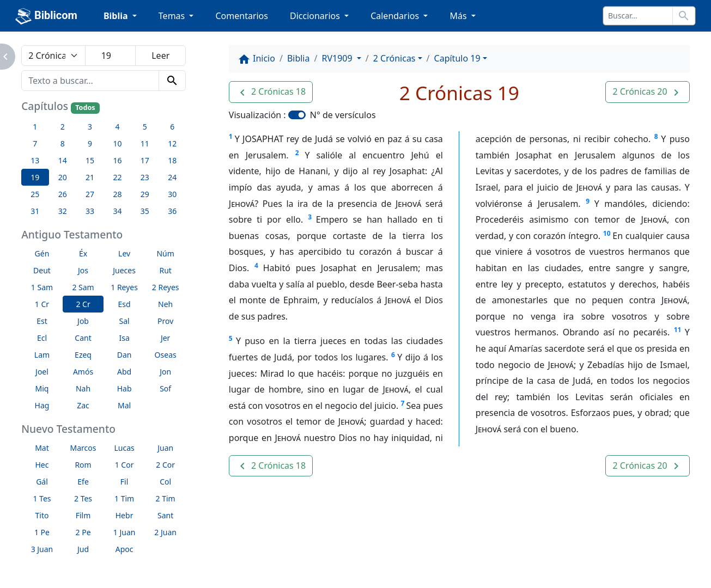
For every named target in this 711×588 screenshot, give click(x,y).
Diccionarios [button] (316, 16)
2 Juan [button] (165, 532)
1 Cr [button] (42, 304)
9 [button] (90, 143)
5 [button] (145, 127)
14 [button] (63, 160)
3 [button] (90, 127)
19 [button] (35, 177)
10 (607, 233)
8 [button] (63, 143)
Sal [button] (124, 321)
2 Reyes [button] (166, 287)
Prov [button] (165, 321)
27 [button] (90, 194)
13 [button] (35, 160)
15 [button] (90, 160)
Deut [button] (42, 270)
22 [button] (117, 177)
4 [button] (117, 127)
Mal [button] (124, 405)
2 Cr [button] (83, 304)
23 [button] (145, 177)
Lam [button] (42, 355)
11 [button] (145, 143)
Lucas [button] (124, 448)
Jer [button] (166, 338)
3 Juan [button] (42, 549)
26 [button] (63, 194)
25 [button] (35, 194)
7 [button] (35, 143)
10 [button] (117, 143)
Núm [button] (165, 253)
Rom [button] (83, 465)
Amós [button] (83, 372)
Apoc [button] (124, 549)
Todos (85, 108)
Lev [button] (124, 253)
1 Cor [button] (124, 465)
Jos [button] (83, 270)
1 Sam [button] (42, 287)
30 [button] (172, 194)
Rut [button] (165, 270)
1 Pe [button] (42, 532)
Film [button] (83, 515)
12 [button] (172, 143)
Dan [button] (124, 355)
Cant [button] (83, 338)
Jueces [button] (124, 270)
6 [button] (172, 127)
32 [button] (63, 211)
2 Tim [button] (166, 498)
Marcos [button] (83, 448)
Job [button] (83, 321)
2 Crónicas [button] (394, 58)
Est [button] (42, 321)
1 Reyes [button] (124, 287)
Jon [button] (165, 372)
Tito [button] (42, 515)
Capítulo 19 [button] (457, 58)
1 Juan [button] (124, 532)
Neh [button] (165, 304)
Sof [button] (165, 388)
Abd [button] (124, 372)
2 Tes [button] (83, 498)
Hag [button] (42, 405)
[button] (271, 92)
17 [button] (145, 160)
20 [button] (63, 177)
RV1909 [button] (338, 58)
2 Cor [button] (165, 465)
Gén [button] (42, 253)
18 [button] (172, 160)
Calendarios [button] (396, 16)
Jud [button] (83, 549)
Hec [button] (42, 465)
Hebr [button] (124, 515)
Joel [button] (42, 372)
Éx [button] (83, 253)
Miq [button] (42, 388)
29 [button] (145, 194)
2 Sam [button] (83, 287)
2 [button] (63, 127)
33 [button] (90, 211)
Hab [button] (124, 388)
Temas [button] (173, 16)
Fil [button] (124, 482)
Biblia (299, 58)
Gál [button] (42, 482)
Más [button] (459, 16)
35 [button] (145, 211)
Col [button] (165, 482)
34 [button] (117, 211)
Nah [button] (83, 388)
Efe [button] (83, 482)
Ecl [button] (42, 338)
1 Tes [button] (42, 498)
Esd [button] (124, 304)
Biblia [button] (117, 16)
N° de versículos (343, 115)
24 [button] (172, 177)
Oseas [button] (166, 355)
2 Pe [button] (83, 532)
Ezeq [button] (83, 355)
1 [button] (35, 127)
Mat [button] (42, 448)
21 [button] (90, 177)
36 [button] (172, 211)
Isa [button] (124, 338)
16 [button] (117, 160)
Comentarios (242, 16)
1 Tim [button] (124, 498)
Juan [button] (165, 448)
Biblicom (46, 16)
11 (678, 330)
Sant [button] (165, 515)
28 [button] (117, 194)
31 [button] (35, 211)
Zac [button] (83, 405)
